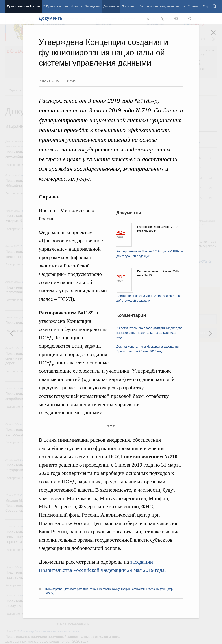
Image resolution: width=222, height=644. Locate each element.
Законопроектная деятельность (162, 6)
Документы (111, 6)
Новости (76, 6)
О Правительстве (55, 6)
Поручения (129, 6)
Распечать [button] (176, 19)
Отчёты (193, 6)
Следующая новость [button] (12, 333)
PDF (121, 232)
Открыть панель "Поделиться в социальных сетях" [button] (191, 19)
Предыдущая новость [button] (210, 333)
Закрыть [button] (216, 36)
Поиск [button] (215, 7)
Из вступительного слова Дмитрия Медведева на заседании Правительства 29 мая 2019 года (149, 333)
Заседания (93, 6)
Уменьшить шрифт (148, 19)
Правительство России (23, 6)
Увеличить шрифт (162, 19)
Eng (205, 6)
